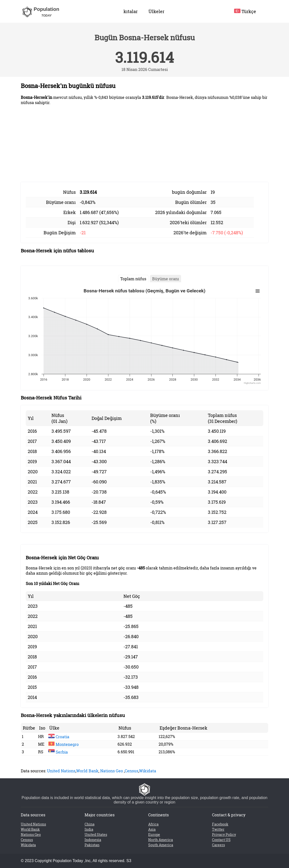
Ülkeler (156, 11)
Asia (152, 829)
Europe (154, 835)
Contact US (221, 840)
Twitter (218, 829)
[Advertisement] (144, 144)
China (90, 824)
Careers (218, 845)
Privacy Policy (224, 835)
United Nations (61, 771)
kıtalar (131, 11)
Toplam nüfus (133, 279)
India (89, 829)
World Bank (87, 771)
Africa (153, 824)
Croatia (59, 737)
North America (161, 840)
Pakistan (92, 845)
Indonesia (93, 840)
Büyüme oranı (166, 279)
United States (96, 835)
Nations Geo (112, 771)
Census (132, 771)
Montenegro (63, 744)
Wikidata (148, 771)
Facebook (220, 824)
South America (161, 845)
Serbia (58, 752)
